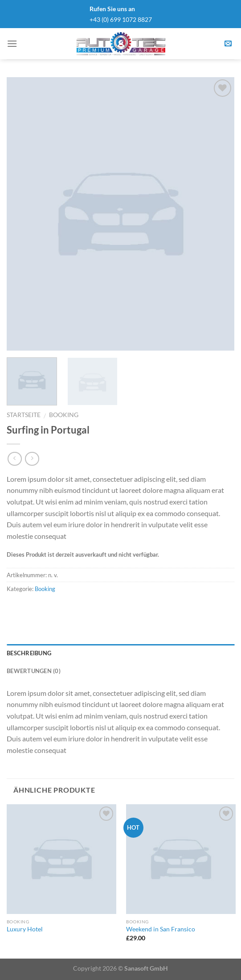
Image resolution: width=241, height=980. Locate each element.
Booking (64, 415)
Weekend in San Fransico (161, 929)
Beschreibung (29, 653)
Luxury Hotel (25, 929)
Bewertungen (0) (34, 671)
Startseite (24, 415)
